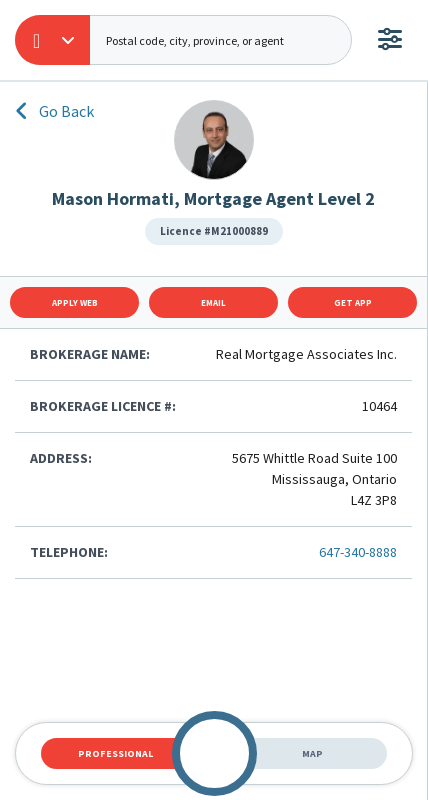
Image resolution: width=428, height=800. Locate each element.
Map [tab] (312, 753)
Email (213, 302)
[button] (52, 40)
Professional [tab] (115, 753)
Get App (353, 302)
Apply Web (75, 302)
